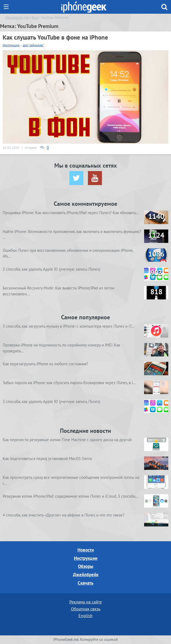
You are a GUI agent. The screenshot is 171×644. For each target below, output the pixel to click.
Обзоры (86, 566)
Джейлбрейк (86, 575)
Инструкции (11, 45)
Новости (86, 550)
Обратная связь (86, 609)
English (85, 615)
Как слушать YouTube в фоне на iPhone (55, 37)
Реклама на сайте (86, 602)
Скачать (85, 583)
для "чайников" (33, 45)
